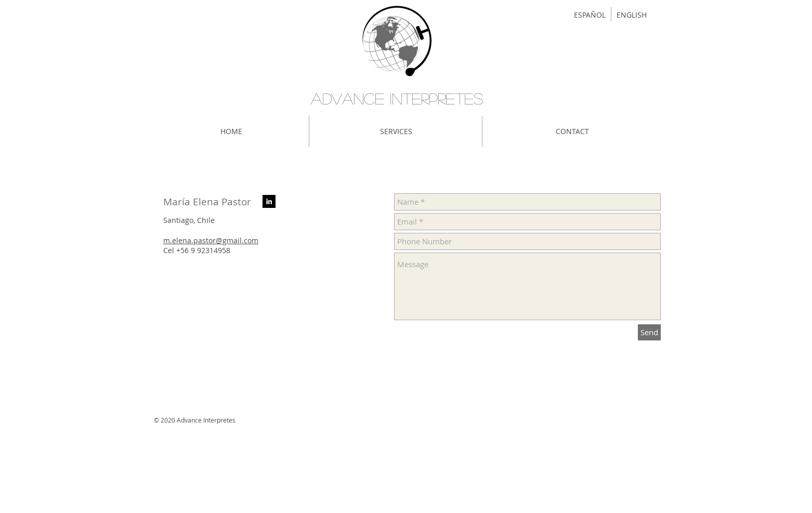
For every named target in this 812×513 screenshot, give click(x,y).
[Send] (649, 332)
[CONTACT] (572, 131)
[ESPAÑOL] (590, 15)
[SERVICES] (396, 131)
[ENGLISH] (632, 15)
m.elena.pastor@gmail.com (211, 240)
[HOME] (231, 131)
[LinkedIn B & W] (269, 201)
